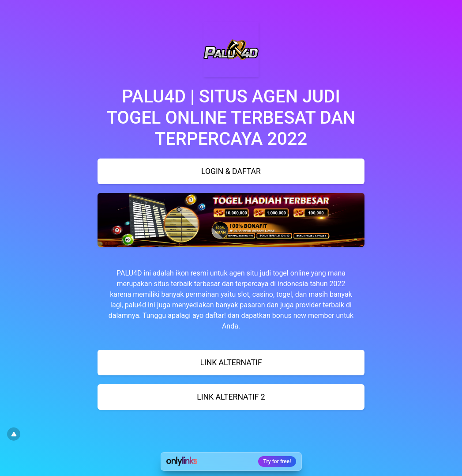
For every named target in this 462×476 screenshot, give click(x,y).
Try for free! (277, 461)
